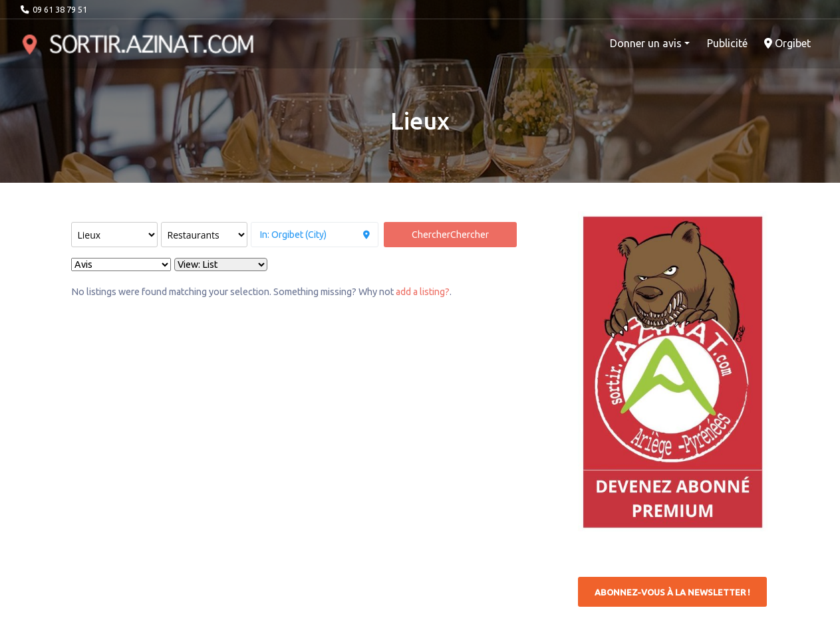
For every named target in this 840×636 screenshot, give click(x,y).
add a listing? (423, 292)
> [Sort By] (121, 265)
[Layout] (221, 265)
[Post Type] (114, 235)
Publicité (727, 43)
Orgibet (787, 43)
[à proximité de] (315, 235)
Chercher (450, 235)
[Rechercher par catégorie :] (204, 235)
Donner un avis (646, 43)
